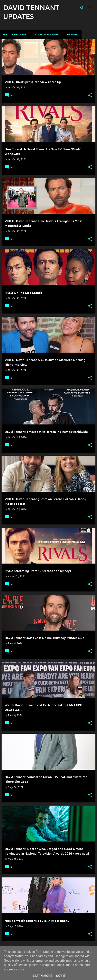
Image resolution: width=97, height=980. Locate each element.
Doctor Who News (15, 34)
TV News (72, 34)
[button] (90, 95)
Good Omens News (47, 34)
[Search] (82, 8)
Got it (61, 976)
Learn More (43, 976)
